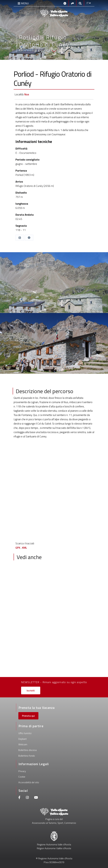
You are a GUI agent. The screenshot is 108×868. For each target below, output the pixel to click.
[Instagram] (27, 798)
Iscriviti (31, 690)
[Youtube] (36, 798)
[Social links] (73, 3)
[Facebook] (19, 798)
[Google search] (80, 3)
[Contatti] (65, 3)
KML (25, 548)
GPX (18, 548)
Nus (27, 94)
